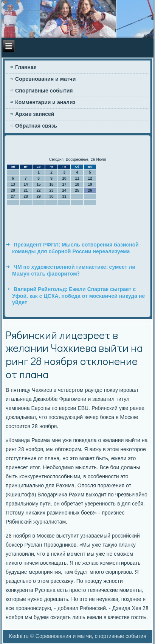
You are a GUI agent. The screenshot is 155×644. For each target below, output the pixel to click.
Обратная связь (36, 126)
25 (77, 190)
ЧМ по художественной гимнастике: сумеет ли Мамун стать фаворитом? (74, 271)
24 (64, 190)
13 (13, 184)
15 (39, 184)
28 (26, 196)
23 (52, 190)
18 (77, 184)
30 (52, 196)
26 (90, 190)
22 (39, 190)
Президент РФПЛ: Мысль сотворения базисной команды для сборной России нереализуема (75, 248)
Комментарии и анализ (45, 103)
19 (90, 184)
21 (26, 190)
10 (64, 178)
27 (13, 196)
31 (64, 196)
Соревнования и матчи (45, 79)
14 (26, 184)
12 (90, 178)
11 (77, 178)
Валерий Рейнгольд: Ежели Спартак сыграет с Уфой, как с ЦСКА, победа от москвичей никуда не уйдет (78, 296)
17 (64, 184)
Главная (26, 68)
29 (39, 196)
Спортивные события (44, 91)
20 (13, 190)
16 (52, 184)
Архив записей (35, 114)
